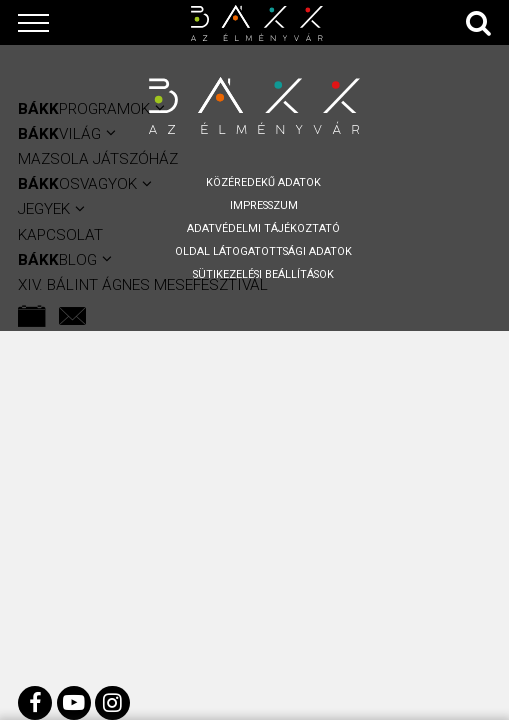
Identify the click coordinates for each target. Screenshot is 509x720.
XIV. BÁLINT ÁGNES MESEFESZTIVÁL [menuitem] (143, 285)
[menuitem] (31, 316)
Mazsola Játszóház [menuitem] (98, 159)
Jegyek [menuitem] (44, 209)
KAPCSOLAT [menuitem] (60, 235)
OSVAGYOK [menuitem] (77, 184)
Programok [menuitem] (84, 109)
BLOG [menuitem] (57, 260)
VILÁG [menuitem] (59, 134)
